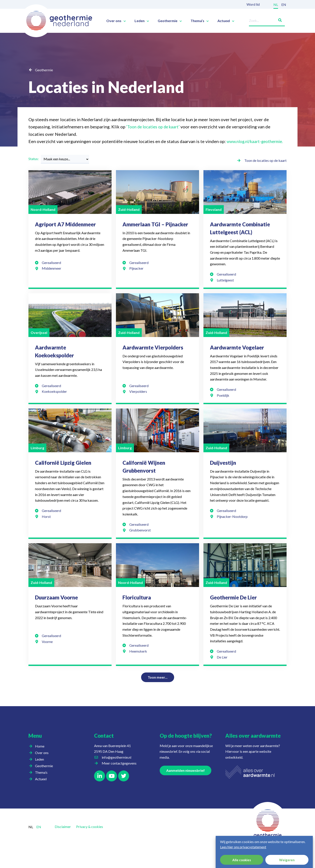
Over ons (116, 21)
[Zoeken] (278, 19)
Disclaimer (63, 834)
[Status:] (65, 166)
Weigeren (287, 860)
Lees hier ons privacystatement (243, 847)
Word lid (253, 4)
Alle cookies (242, 860)
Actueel (226, 21)
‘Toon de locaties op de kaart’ (155, 127)
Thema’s (200, 21)
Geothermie (170, 21)
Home (40, 753)
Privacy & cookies (90, 834)
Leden (142, 21)
